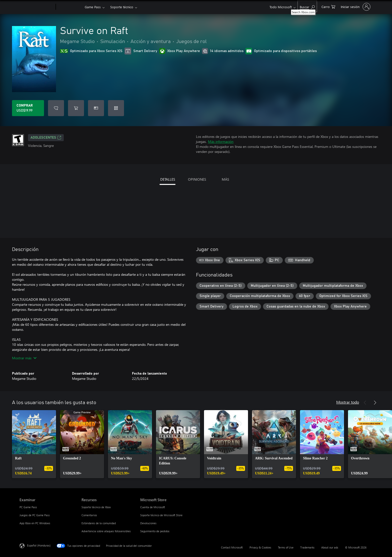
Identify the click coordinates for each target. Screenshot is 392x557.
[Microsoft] (37, 7)
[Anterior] (365, 403)
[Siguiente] (375, 403)
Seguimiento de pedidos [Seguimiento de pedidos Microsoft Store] (155, 531)
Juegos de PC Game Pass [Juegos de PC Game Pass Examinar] (35, 515)
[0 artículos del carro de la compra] (328, 6)
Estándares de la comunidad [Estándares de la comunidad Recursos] (99, 523)
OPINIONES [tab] (197, 179)
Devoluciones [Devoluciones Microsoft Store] (148, 523)
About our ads (330, 547)
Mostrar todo (348, 402)
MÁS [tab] (225, 179)
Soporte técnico (122, 7)
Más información (221, 142)
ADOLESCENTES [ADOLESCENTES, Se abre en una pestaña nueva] (46, 138)
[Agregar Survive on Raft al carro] (76, 108)
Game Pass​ (93, 7)
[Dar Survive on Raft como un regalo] (96, 108)
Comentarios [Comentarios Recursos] (89, 515)
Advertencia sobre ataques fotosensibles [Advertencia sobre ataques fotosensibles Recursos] (106, 531)
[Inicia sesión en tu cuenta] (355, 7)
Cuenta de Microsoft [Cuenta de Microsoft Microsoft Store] (153, 507)
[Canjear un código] (116, 108)
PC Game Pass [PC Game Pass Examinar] (28, 507)
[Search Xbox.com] (307, 6)
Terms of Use (286, 547)
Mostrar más (24, 358)
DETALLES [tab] (168, 179)
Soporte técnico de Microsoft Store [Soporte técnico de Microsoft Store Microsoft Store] (161, 515)
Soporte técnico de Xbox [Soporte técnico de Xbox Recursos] (96, 507)
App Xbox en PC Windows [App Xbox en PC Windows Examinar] (35, 523)
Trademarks (307, 547)
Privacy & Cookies (260, 547)
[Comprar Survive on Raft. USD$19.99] (28, 108)
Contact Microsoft (232, 547)
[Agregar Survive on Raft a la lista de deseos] (56, 108)
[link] (34, 444)
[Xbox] (70, 7)
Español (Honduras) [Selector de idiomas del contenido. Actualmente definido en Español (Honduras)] (39, 545)
